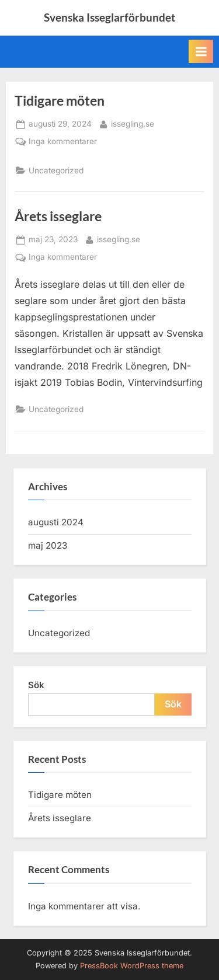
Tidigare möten (60, 100)
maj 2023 (48, 545)
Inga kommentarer (63, 142)
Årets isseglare (58, 216)
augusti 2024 (56, 522)
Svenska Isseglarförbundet (109, 17)
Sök (36, 685)
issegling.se (133, 123)
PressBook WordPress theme (132, 966)
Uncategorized (56, 170)
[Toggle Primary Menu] (201, 51)
